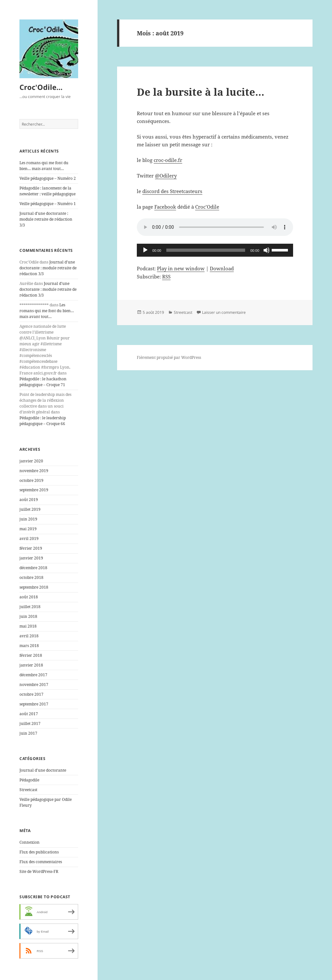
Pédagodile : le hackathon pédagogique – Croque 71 (43, 382)
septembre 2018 (34, 587)
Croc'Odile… (41, 87)
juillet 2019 (30, 509)
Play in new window (181, 268)
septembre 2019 (34, 490)
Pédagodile (29, 780)
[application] (215, 250)
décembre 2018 (33, 568)
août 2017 (29, 714)
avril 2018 (29, 636)
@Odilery (166, 176)
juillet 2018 (30, 607)
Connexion (30, 842)
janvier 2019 (31, 558)
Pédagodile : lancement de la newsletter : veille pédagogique (47, 191)
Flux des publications (39, 852)
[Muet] (267, 250)
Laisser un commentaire (224, 312)
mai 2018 (28, 626)
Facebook (165, 207)
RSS (166, 276)
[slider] (206, 250)
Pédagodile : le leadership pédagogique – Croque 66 (43, 421)
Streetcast (28, 790)
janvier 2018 (31, 665)
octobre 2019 (31, 480)
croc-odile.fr (168, 160)
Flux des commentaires (41, 862)
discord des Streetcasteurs (172, 191)
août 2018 (29, 597)
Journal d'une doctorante (43, 770)
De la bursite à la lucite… (201, 92)
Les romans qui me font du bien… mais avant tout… (44, 166)
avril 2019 (29, 539)
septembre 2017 (34, 704)
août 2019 (29, 500)
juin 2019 (28, 519)
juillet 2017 (30, 723)
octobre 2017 (31, 694)
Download (222, 268)
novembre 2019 (34, 471)
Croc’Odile (207, 207)
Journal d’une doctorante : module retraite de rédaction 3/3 (46, 219)
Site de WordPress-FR (39, 871)
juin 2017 (28, 733)
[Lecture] (145, 250)
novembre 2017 (34, 685)
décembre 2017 (33, 675)
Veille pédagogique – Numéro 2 (48, 178)
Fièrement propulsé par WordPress (169, 357)
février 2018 (31, 655)
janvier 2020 (31, 461)
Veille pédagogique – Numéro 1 (48, 204)
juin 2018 (28, 616)
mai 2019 (28, 529)
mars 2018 (29, 646)
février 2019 (31, 548)
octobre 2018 (31, 577)
